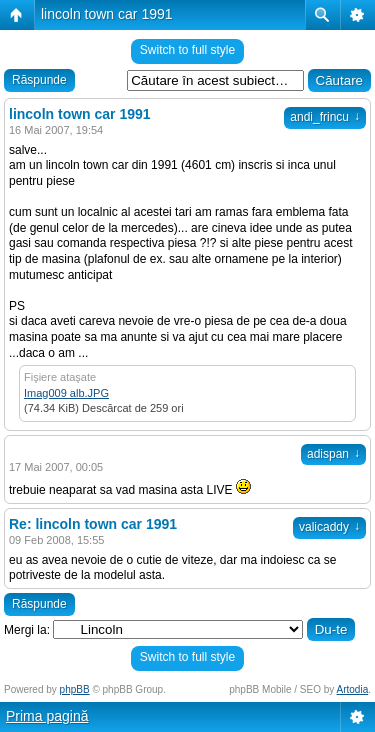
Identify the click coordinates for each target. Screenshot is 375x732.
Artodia (353, 689)
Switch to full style (187, 50)
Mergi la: (27, 630)
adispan (333, 454)
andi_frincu (325, 117)
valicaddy (329, 527)
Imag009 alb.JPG (66, 393)
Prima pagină (47, 716)
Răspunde (39, 80)
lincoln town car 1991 (107, 14)
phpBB (75, 689)
